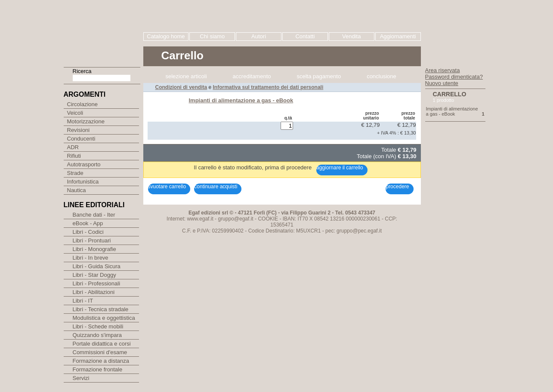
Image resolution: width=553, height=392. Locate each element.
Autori (259, 36)
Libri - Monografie (94, 259)
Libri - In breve (91, 267)
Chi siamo (212, 36)
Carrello (450, 94)
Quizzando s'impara (97, 345)
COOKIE (268, 95)
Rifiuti (80, 161)
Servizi (81, 387)
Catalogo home (166, 36)
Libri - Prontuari (92, 250)
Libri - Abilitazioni (94, 302)
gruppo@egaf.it (235, 95)
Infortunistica (89, 190)
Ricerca (82, 71)
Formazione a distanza (101, 370)
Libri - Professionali (97, 293)
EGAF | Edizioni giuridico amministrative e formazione (103, 29)
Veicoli (81, 114)
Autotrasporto (90, 171)
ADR (79, 152)
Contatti (305, 36)
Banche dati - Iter (94, 224)
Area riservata (443, 70)
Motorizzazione (92, 124)
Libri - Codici (88, 241)
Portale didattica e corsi (102, 353)
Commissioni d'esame (100, 362)
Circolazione (88, 105)
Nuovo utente (442, 83)
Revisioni (84, 133)
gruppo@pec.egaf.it (359, 107)
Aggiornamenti (398, 36)
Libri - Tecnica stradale (101, 319)
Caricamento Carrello (174, 73)
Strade (81, 180)
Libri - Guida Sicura (97, 276)
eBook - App (88, 233)
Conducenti (87, 142)
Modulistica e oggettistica (104, 327)
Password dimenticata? (454, 77)
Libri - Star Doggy (94, 284)
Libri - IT (83, 310)
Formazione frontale (98, 379)
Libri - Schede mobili (98, 336)
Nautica (82, 199)
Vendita (351, 36)
